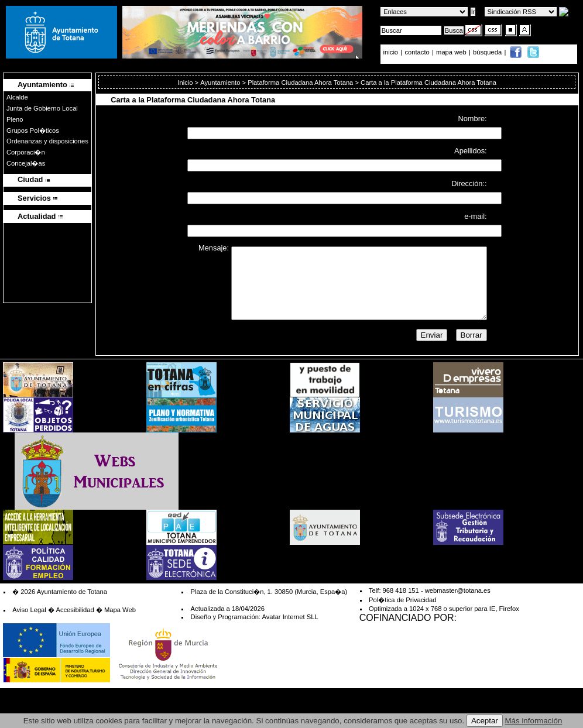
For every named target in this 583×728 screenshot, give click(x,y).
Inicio (186, 83)
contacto (417, 52)
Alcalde (17, 97)
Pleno (15, 119)
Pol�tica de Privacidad (402, 600)
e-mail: (475, 216)
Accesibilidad (75, 610)
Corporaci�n (26, 152)
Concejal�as (26, 163)
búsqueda (488, 52)
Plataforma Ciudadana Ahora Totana (300, 83)
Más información (534, 721)
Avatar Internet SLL (290, 617)
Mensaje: (214, 248)
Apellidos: (471, 151)
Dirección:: (469, 183)
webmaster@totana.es (458, 590)
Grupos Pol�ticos (33, 131)
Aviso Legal (29, 610)
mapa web (452, 52)
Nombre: (473, 119)
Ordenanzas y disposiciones (47, 141)
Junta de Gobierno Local (42, 108)
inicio (392, 52)
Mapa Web (120, 610)
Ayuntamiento (220, 83)
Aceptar (485, 721)
